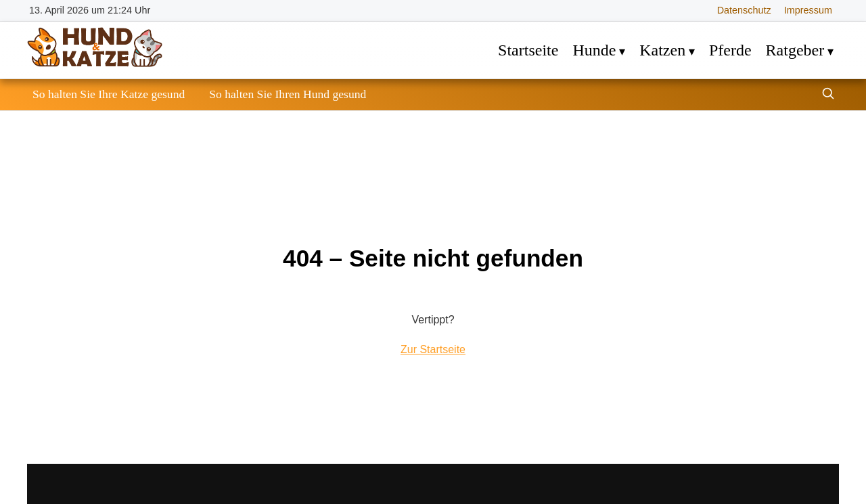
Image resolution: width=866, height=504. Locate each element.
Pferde (730, 50)
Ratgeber (795, 50)
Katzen (662, 50)
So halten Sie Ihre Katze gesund (109, 94)
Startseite (528, 50)
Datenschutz (744, 10)
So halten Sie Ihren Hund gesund (288, 94)
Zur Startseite (433, 349)
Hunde (594, 50)
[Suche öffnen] (828, 95)
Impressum (808, 10)
